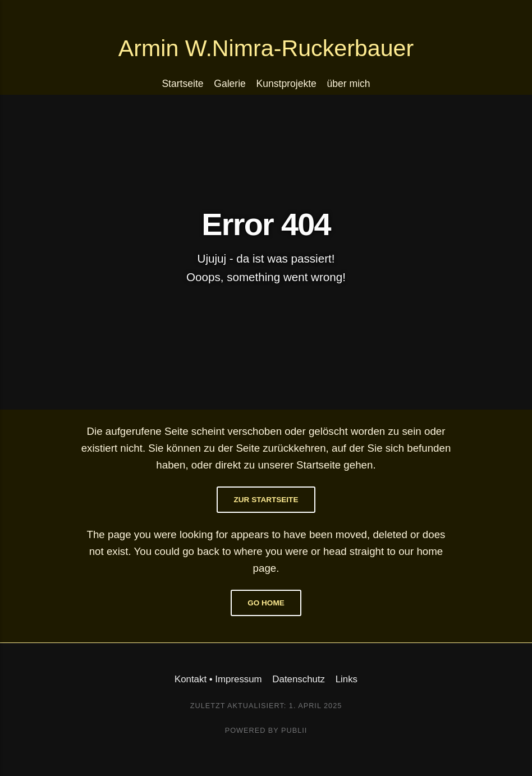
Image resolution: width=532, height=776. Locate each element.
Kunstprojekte (286, 84)
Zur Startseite (266, 500)
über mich (349, 84)
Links (347, 679)
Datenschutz (299, 679)
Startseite (182, 84)
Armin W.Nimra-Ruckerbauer (266, 48)
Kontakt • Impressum (218, 679)
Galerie (230, 84)
